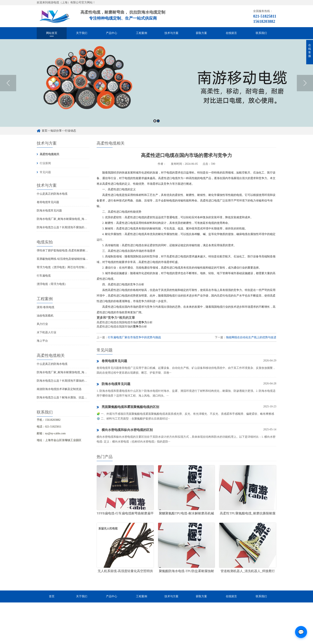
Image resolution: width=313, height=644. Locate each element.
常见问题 (45, 172)
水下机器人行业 (47, 332)
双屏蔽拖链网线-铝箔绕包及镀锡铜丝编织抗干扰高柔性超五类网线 (78, 259)
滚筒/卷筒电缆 (46, 307)
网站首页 (52, 33)
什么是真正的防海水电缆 (52, 194)
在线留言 (231, 33)
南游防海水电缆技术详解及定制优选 (59, 389)
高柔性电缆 (224, 296)
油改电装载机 (45, 316)
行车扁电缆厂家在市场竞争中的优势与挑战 (134, 337)
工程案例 (142, 33)
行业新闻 (45, 163)
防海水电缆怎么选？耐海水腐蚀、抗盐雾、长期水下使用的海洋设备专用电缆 (84, 397)
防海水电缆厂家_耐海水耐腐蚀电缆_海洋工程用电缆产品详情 (74, 219)
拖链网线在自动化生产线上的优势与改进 (251, 337)
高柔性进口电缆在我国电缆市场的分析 (125, 322)
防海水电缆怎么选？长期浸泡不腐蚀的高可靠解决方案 (70, 227)
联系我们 (261, 33)
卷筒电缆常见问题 (48, 202)
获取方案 (201, 33)
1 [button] (155, 121)
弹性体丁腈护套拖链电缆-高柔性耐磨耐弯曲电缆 (67, 251)
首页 (45, 131)
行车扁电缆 (44, 276)
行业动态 (70, 131)
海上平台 (42, 341)
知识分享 (56, 131)
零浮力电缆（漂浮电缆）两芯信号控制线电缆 (65, 267)
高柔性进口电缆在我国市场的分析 (122, 327)
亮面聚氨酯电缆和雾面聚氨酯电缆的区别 (128, 407)
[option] (156, 83)
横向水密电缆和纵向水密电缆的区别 (125, 430)
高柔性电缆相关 (50, 154)
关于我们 (82, 33)
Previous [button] (8, 83)
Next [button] (305, 83)
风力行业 (42, 324)
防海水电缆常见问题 (49, 211)
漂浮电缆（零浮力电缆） (52, 284)
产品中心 (112, 33)
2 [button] (158, 121)
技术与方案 (171, 33)
